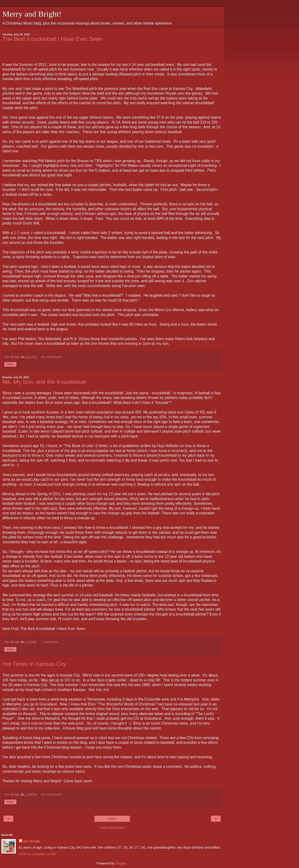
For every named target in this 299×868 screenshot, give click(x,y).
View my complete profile (37, 854)
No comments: (52, 357)
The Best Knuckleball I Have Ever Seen (52, 39)
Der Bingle (32, 841)
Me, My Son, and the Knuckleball (44, 382)
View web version (112, 828)
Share (10, 364)
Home (112, 819)
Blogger (121, 863)
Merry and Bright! (32, 14)
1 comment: (50, 642)
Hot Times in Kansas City (34, 664)
